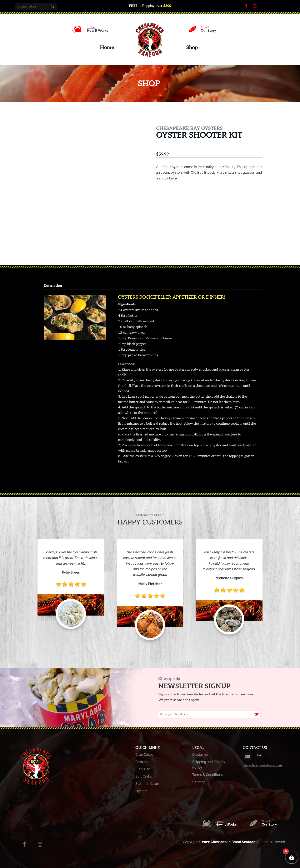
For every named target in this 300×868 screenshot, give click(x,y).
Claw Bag (143, 769)
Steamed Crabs (147, 784)
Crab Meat (144, 762)
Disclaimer (201, 755)
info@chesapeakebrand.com (262, 765)
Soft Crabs (144, 776)
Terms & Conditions (207, 775)
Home (107, 48)
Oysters (141, 791)
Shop (192, 48)
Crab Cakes (144, 755)
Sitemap (199, 782)
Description (53, 286)
